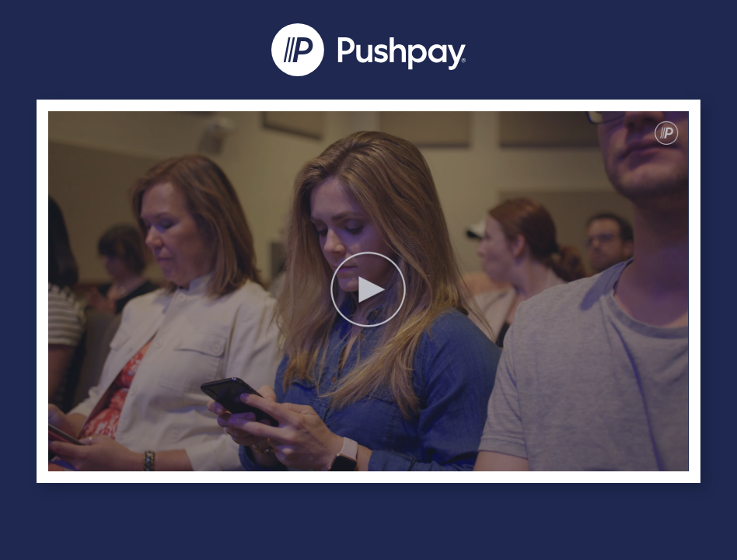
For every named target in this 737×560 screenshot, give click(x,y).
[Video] (368, 291)
